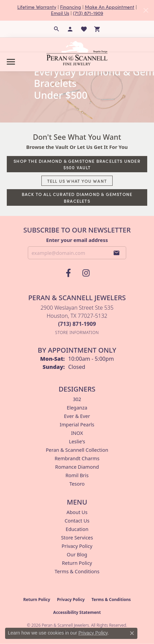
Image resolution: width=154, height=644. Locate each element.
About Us (77, 512)
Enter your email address (77, 240)
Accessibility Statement (77, 612)
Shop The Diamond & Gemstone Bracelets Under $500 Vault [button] (77, 164)
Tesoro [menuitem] (77, 484)
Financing (71, 7)
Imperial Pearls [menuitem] (77, 425)
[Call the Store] (77, 324)
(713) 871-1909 (88, 13)
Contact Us (77, 521)
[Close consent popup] (132, 633)
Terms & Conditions (77, 571)
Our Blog (77, 554)
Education (77, 529)
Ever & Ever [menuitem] (77, 416)
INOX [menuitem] (77, 433)
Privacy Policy (77, 546)
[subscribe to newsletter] (117, 253)
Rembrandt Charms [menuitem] (77, 458)
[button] (57, 29)
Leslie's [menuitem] (77, 441)
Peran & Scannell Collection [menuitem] (77, 450)
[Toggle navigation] (11, 62)
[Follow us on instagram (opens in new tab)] (86, 273)
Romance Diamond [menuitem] (77, 467)
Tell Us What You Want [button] (77, 181)
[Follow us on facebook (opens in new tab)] (68, 273)
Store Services (77, 538)
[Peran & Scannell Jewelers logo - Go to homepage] (77, 53)
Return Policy (77, 563)
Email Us (60, 13)
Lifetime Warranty (37, 7)
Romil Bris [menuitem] (77, 475)
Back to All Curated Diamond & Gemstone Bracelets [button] (77, 197)
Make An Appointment (110, 7)
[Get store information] (77, 332)
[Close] (146, 10)
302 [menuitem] (77, 399)
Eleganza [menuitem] (77, 408)
